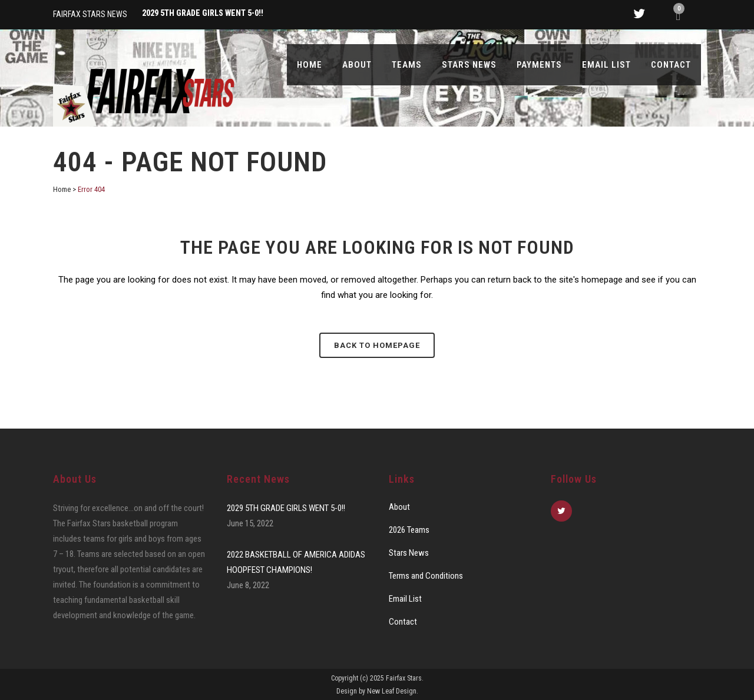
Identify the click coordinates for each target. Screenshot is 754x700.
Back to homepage (377, 345)
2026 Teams (409, 530)
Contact (403, 622)
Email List (405, 599)
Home (62, 189)
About (399, 507)
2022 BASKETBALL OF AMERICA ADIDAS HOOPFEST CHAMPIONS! (296, 562)
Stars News (409, 553)
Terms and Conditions (426, 576)
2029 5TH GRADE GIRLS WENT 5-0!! (286, 508)
